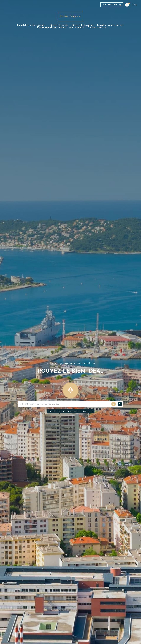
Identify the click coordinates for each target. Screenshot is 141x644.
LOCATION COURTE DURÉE (110, 25)
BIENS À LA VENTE (59, 25)
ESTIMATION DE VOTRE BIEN (51, 28)
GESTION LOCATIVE (97, 28)
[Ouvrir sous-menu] (46, 25)
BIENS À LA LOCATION (83, 25)
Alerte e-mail (76, 28)
